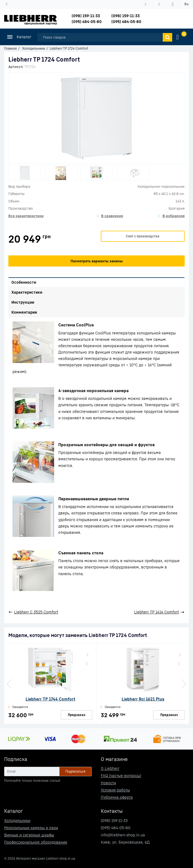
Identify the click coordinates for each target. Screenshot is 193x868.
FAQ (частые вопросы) (121, 776)
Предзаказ (77, 715)
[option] (25, 173)
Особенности (24, 282)
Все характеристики (26, 216)
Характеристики (27, 292)
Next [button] (183, 684)
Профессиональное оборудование (36, 842)
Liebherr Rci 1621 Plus (143, 699)
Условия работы (115, 790)
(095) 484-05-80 (87, 21)
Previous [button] (10, 684)
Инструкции (23, 302)
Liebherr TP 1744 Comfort (50, 699)
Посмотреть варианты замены (97, 261)
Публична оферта (117, 797)
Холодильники (17, 820)
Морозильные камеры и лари (31, 828)
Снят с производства (143, 236)
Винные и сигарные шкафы (29, 835)
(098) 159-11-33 (86, 16)
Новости (108, 783)
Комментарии (24, 312)
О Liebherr (110, 768)
